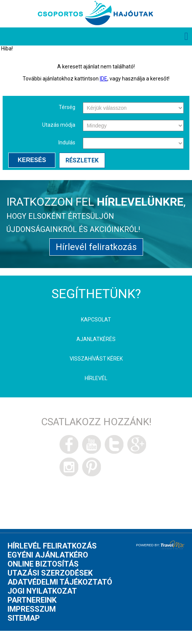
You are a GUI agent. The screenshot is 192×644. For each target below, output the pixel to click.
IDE (104, 79)
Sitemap (24, 618)
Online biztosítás (43, 564)
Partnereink (32, 600)
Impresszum (32, 609)
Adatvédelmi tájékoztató (60, 582)
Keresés (32, 160)
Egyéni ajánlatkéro (48, 555)
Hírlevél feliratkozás (96, 247)
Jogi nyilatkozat (42, 591)
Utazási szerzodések (50, 573)
